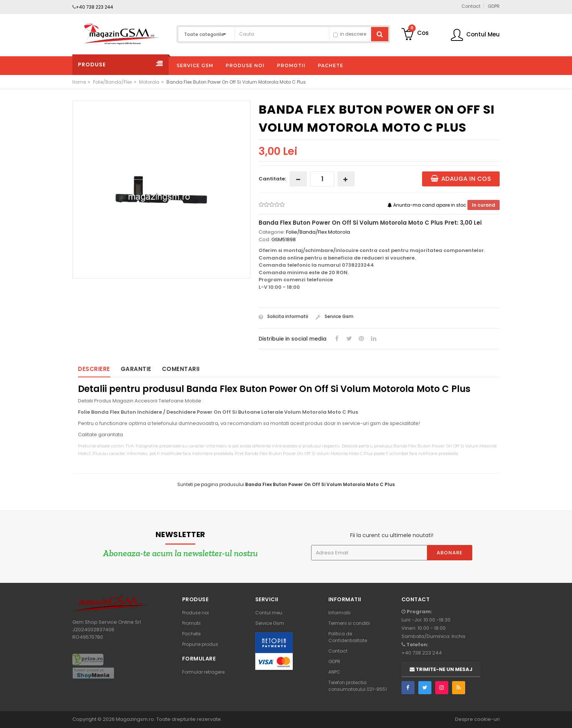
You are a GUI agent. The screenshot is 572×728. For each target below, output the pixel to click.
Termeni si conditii (349, 623)
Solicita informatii (283, 316)
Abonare (450, 553)
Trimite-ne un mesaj (441, 669)
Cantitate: (272, 179)
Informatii (339, 613)
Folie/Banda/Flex (112, 82)
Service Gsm (335, 316)
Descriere (94, 369)
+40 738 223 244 (94, 7)
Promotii (191, 623)
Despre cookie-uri (477, 719)
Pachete (191, 634)
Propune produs (200, 644)
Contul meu (269, 613)
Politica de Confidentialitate (348, 637)
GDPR (334, 661)
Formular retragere (203, 672)
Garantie (136, 369)
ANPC (334, 672)
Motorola (149, 82)
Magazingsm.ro (135, 719)
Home (79, 82)
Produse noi (195, 613)
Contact (338, 651)
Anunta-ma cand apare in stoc (428, 205)
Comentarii (181, 369)
